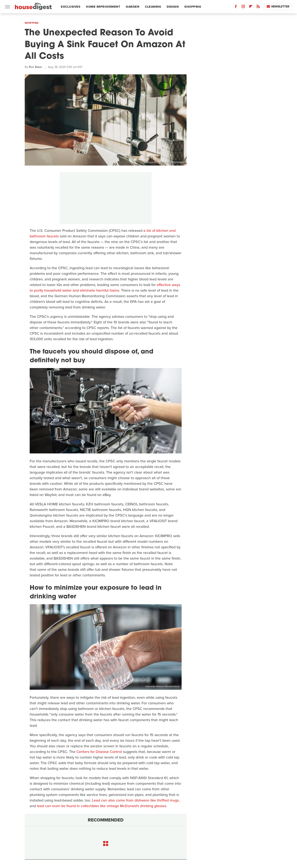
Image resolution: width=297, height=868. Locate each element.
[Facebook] (236, 7)
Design (173, 7)
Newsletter (278, 7)
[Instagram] (243, 7)
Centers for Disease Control (99, 752)
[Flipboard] (251, 7)
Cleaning (153, 7)
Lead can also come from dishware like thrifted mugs (135, 800)
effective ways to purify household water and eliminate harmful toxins (105, 288)
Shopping (193, 7)
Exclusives (71, 7)
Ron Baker (36, 67)
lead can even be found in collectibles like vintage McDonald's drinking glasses (102, 806)
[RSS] (258, 7)
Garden (133, 7)
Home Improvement (103, 7)
